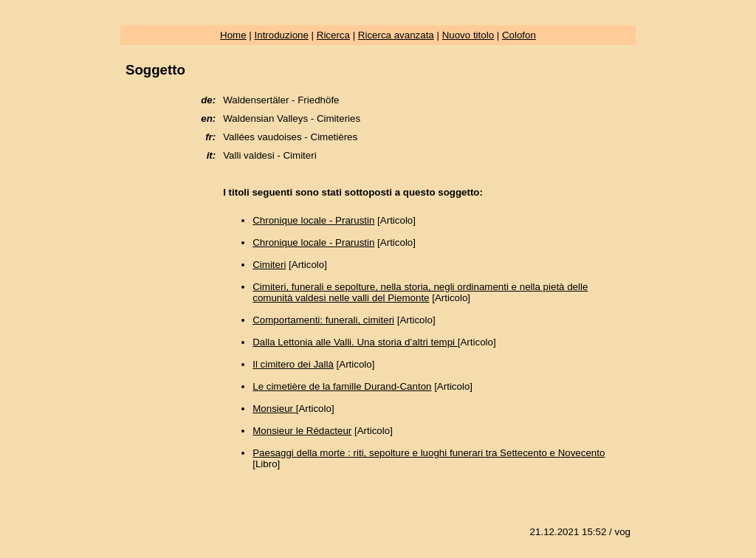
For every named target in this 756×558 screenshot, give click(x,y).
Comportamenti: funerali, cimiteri (323, 320)
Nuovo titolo (468, 35)
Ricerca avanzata (396, 35)
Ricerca (333, 35)
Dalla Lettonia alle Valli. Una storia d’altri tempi (355, 342)
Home (233, 35)
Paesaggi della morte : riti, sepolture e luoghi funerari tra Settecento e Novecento (429, 453)
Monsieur (274, 409)
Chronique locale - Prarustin (313, 220)
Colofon (519, 35)
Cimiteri (269, 265)
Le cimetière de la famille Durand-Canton (342, 386)
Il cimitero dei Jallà (293, 364)
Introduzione (282, 35)
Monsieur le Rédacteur (302, 431)
